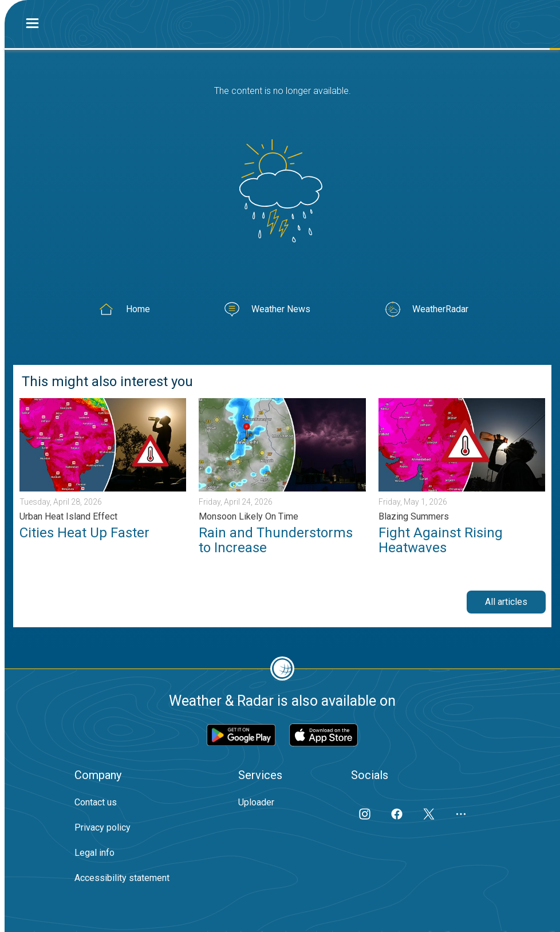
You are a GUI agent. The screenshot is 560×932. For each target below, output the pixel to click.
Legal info (94, 853)
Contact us (96, 802)
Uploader (256, 802)
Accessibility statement (122, 878)
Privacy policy (102, 827)
